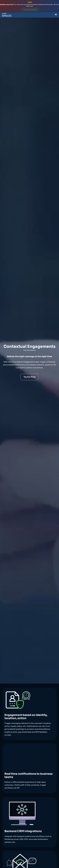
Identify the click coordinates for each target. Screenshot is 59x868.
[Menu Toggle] (56, 14)
